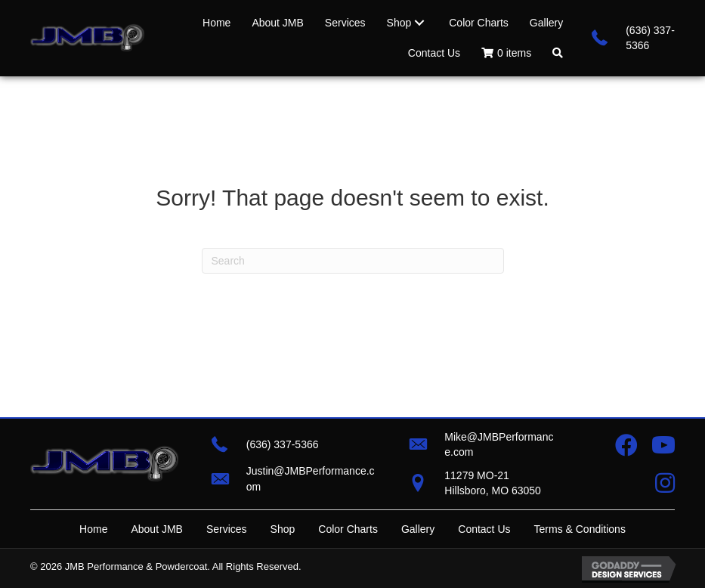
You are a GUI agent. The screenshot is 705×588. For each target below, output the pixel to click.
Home (93, 529)
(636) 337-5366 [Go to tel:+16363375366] (283, 444)
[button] (558, 53)
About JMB (156, 529)
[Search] (353, 261)
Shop (283, 529)
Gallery (418, 529)
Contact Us (484, 529)
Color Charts (348, 529)
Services (227, 529)
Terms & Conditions (580, 529)
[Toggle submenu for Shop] (419, 23)
